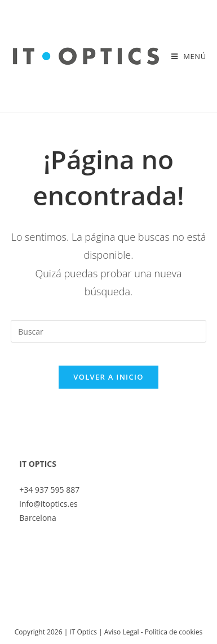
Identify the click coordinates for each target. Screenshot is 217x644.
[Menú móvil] (189, 56)
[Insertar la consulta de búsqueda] (108, 331)
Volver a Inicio (108, 377)
